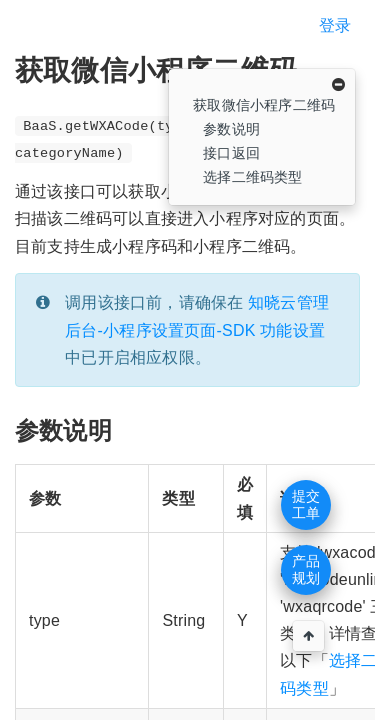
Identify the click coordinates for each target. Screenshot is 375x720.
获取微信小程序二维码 (264, 105)
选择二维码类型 (252, 177)
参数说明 (231, 129)
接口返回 (231, 153)
